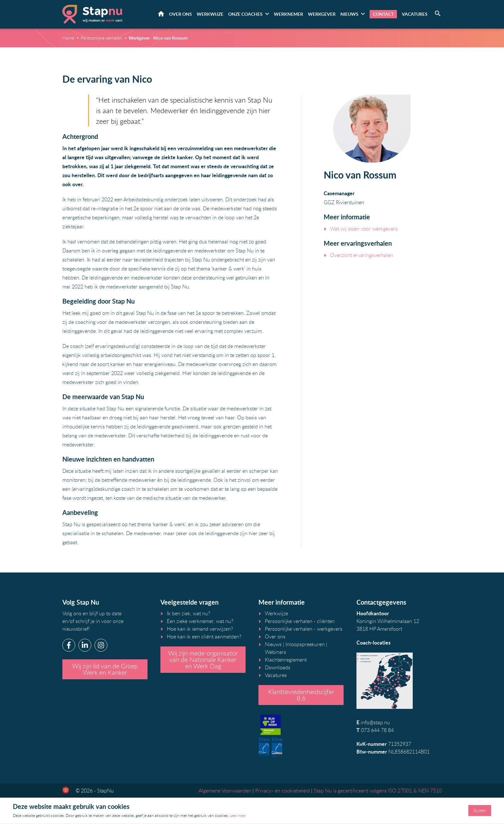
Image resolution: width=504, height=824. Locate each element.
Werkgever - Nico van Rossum (158, 38)
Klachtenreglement (286, 660)
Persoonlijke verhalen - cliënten (300, 622)
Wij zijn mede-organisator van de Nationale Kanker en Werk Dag (203, 660)
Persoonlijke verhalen (101, 38)
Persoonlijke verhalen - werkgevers (304, 629)
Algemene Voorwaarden (225, 791)
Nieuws (349, 14)
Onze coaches (245, 14)
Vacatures (415, 14)
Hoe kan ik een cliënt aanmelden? (204, 637)
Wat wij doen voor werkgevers (364, 229)
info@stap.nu (375, 723)
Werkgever (322, 14)
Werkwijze (210, 14)
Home (161, 14)
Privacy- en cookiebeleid (283, 791)
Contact (383, 14)
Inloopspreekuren (305, 645)
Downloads (278, 668)
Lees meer (238, 816)
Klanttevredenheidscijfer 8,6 (301, 696)
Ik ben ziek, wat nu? (189, 614)
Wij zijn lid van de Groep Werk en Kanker (105, 670)
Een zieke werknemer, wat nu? (200, 622)
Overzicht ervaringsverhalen (362, 255)
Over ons (180, 14)
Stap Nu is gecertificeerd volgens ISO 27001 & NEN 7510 (378, 791)
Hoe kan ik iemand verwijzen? (200, 629)
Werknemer (288, 14)
